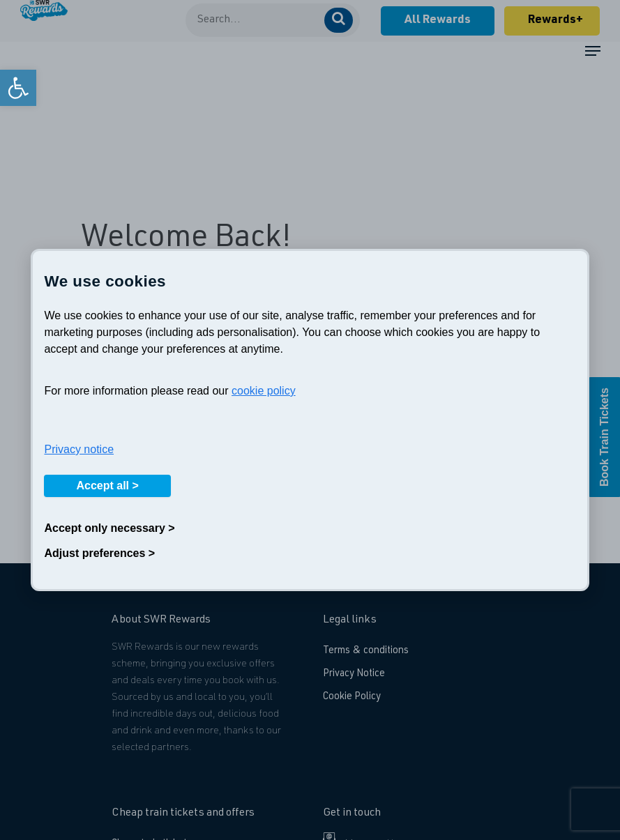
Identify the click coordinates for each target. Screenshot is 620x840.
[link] (18, 88)
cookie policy (264, 391)
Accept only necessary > (109, 528)
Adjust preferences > (99, 553)
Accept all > (107, 486)
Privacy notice (79, 449)
